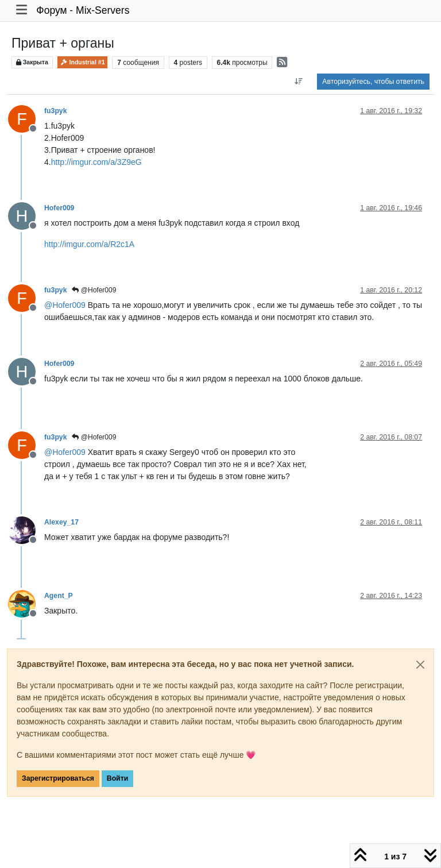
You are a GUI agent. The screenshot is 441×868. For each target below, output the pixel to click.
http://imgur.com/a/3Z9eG (96, 162)
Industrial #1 (83, 62)
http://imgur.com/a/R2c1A (89, 244)
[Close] (420, 665)
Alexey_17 (61, 522)
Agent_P (59, 596)
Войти (117, 778)
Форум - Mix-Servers (83, 10)
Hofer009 (59, 208)
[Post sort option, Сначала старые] (298, 82)
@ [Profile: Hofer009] (65, 305)
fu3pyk (55, 111)
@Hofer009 (94, 290)
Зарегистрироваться (58, 778)
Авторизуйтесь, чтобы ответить (373, 82)
